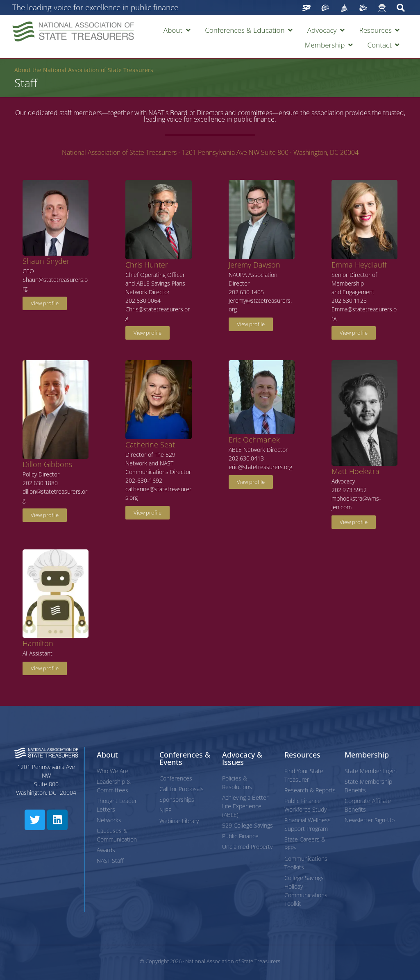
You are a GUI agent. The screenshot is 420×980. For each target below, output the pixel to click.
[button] (178, 30)
